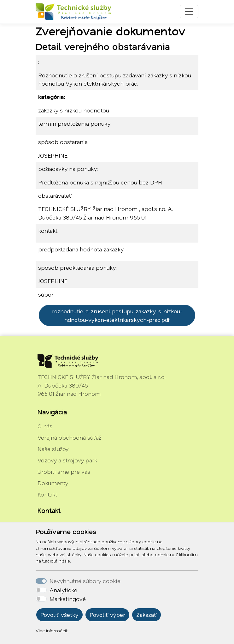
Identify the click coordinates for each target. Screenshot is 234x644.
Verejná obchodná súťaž (69, 437)
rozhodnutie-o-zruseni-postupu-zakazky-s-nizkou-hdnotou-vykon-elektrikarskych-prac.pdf (117, 315)
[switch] (41, 590)
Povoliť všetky (59, 615)
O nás (45, 426)
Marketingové (68, 599)
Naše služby (53, 449)
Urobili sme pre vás (64, 472)
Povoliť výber (107, 615)
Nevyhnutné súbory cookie (85, 581)
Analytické (63, 590)
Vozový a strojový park (67, 460)
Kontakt (47, 494)
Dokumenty (53, 483)
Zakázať (146, 615)
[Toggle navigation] (189, 12)
